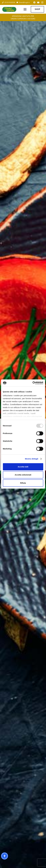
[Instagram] (42, 2)
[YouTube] (38, 2)
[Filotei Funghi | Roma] (9, 9)
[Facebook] (34, 2)
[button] (25, 9)
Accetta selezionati (23, 475)
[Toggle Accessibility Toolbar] (5, 856)
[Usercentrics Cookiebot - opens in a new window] (33, 383)
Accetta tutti (23, 467)
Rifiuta (23, 483)
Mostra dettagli (32, 459)
